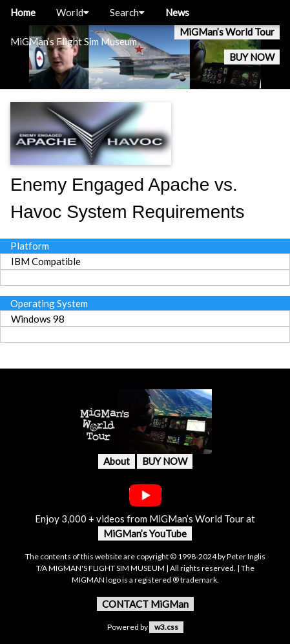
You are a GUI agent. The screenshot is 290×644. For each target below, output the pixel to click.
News (177, 12)
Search (127, 12)
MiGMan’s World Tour (227, 32)
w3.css (166, 627)
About (117, 461)
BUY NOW (252, 57)
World (73, 12)
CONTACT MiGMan (145, 604)
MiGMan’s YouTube (145, 533)
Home (23, 12)
